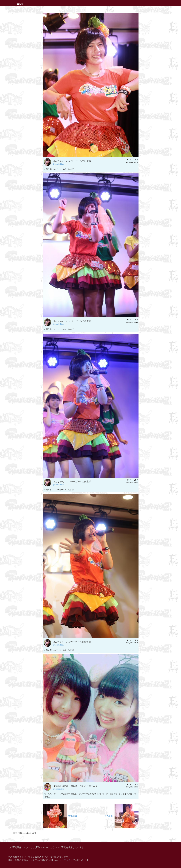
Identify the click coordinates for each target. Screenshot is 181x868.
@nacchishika (58, 164)
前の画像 (60, 816)
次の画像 (121, 816)
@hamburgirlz (58, 789)
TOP (20, 4)
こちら (67, 860)
